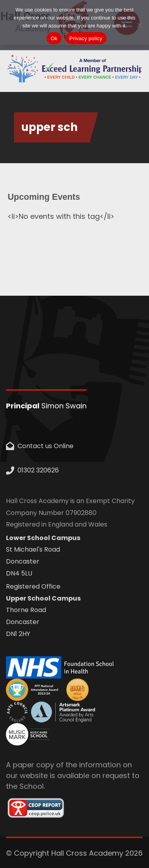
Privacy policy (86, 38)
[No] (139, 25)
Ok (54, 38)
